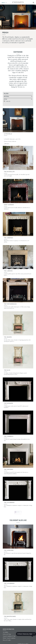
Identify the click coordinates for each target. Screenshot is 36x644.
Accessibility (6, 632)
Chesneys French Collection (10, 141)
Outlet (8, 101)
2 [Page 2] (17, 512)
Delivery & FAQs (7, 634)
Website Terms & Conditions (9, 638)
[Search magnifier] (34, 3)
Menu (3, 3)
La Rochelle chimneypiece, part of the (12, 139)
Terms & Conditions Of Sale (9, 636)
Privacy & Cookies (7, 640)
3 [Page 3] (19, 512)
